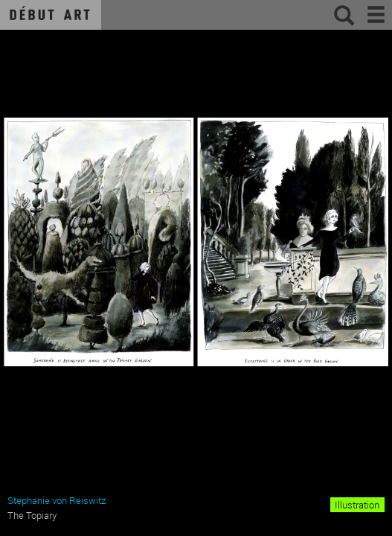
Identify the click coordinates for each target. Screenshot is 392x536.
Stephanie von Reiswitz (57, 500)
